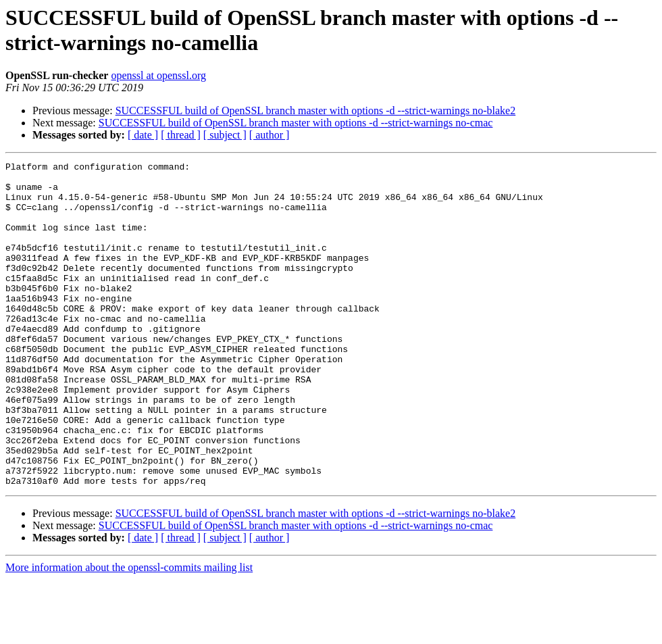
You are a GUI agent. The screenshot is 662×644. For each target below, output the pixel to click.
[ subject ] (225, 135)
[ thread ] (181, 135)
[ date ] (143, 135)
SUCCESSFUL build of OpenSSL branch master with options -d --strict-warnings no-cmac (296, 123)
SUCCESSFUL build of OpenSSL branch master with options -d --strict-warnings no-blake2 (316, 110)
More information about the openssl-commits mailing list (129, 632)
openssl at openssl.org (158, 75)
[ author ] (270, 135)
